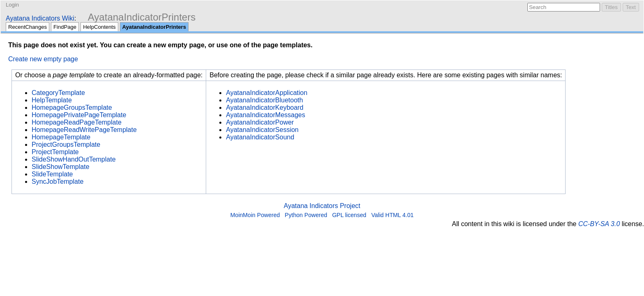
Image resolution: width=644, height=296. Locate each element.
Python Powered (306, 215)
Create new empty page (43, 59)
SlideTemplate (52, 174)
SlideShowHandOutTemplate (74, 159)
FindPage (65, 27)
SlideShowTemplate (61, 167)
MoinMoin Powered (255, 215)
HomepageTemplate (61, 137)
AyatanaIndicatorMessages (266, 115)
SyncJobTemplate (57, 182)
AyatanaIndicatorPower (260, 122)
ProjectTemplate (55, 152)
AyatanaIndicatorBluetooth (264, 100)
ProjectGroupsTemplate (66, 145)
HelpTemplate (52, 100)
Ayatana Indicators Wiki (40, 18)
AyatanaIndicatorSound (260, 137)
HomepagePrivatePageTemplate (79, 115)
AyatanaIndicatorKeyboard (264, 108)
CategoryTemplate (58, 93)
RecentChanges (28, 27)
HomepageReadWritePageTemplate (84, 130)
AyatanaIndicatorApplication (267, 93)
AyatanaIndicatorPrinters (142, 17)
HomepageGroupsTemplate (72, 108)
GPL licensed (349, 215)
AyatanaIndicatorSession (262, 130)
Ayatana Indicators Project (322, 206)
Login (12, 5)
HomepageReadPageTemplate (77, 122)
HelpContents (99, 27)
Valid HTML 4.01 (392, 215)
